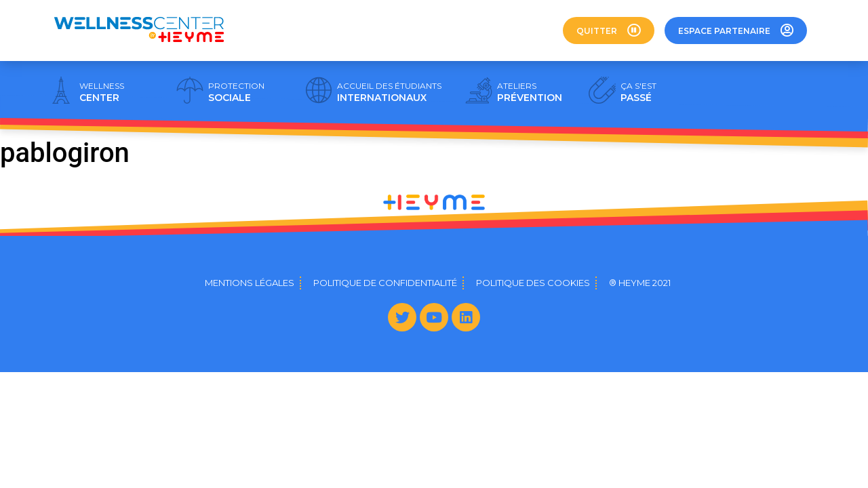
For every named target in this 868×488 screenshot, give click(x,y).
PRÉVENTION (530, 92)
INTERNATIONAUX (389, 92)
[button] (609, 30)
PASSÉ (638, 92)
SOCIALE (236, 92)
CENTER (102, 92)
